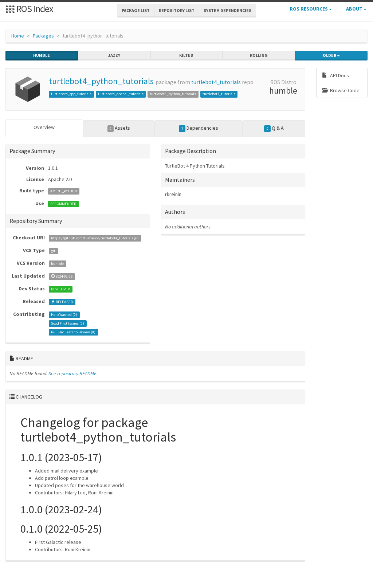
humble (42, 55)
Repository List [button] (177, 10)
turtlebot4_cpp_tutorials (71, 94)
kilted (186, 55)
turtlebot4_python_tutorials (101, 81)
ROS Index (29, 9)
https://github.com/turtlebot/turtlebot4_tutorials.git (95, 238)
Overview (44, 127)
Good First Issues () (68, 323)
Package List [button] (136, 10)
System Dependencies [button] (227, 10)
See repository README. (73, 373)
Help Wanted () (64, 315)
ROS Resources (311, 9)
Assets (119, 128)
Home (18, 36)
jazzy (114, 55)
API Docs (335, 75)
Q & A (274, 128)
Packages (43, 36)
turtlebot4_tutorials (216, 82)
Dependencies (199, 128)
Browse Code (341, 90)
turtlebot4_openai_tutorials (121, 94)
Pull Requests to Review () (73, 332)
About (356, 9)
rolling (259, 55)
